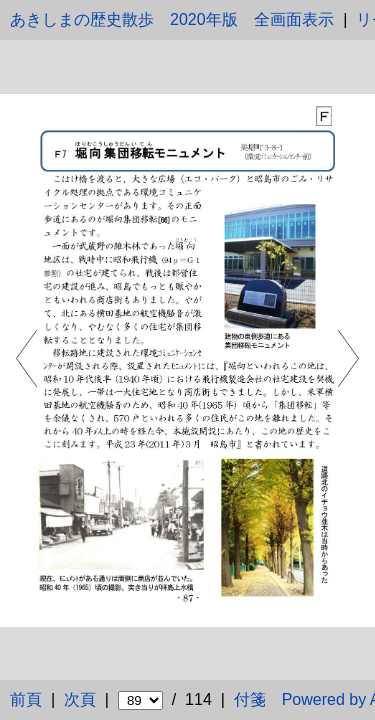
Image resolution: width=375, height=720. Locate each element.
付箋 (250, 699)
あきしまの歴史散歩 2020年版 (124, 19)
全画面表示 (294, 19)
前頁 (26, 699)
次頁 (80, 699)
